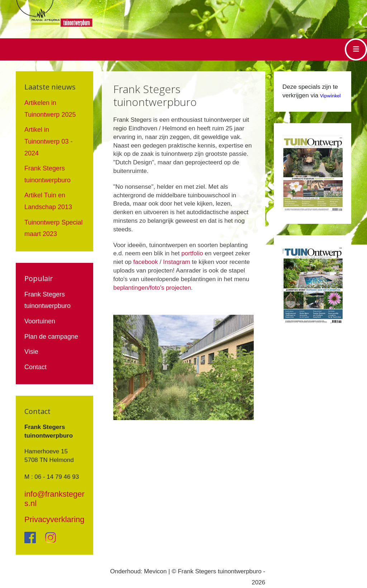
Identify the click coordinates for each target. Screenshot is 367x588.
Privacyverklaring (54, 519)
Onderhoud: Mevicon (138, 571)
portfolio (192, 253)
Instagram (177, 262)
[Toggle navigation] (356, 49)
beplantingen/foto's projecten (152, 288)
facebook (146, 262)
